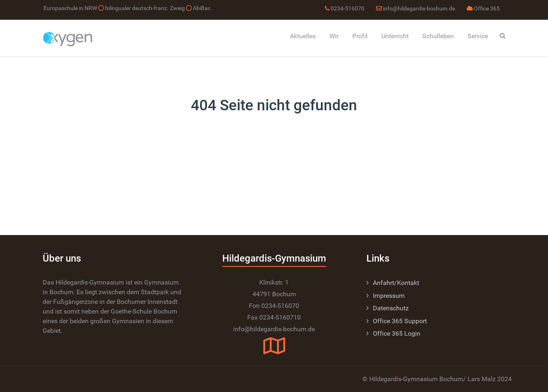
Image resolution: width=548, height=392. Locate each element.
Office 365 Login (397, 333)
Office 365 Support (400, 321)
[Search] (503, 36)
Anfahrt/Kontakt (396, 283)
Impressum (389, 296)
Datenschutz (391, 308)
